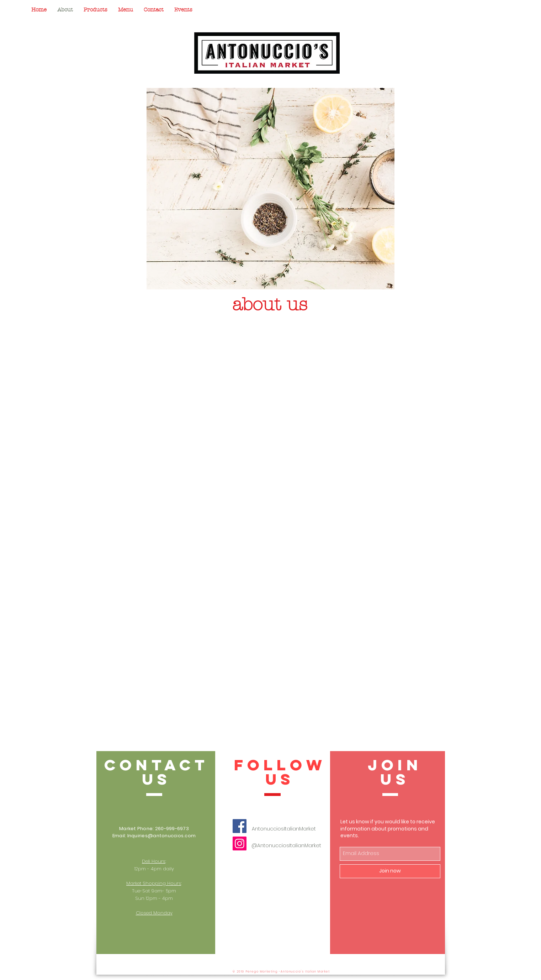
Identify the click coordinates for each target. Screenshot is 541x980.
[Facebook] (240, 826)
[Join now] (390, 871)
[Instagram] (240, 843)
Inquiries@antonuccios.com (162, 836)
